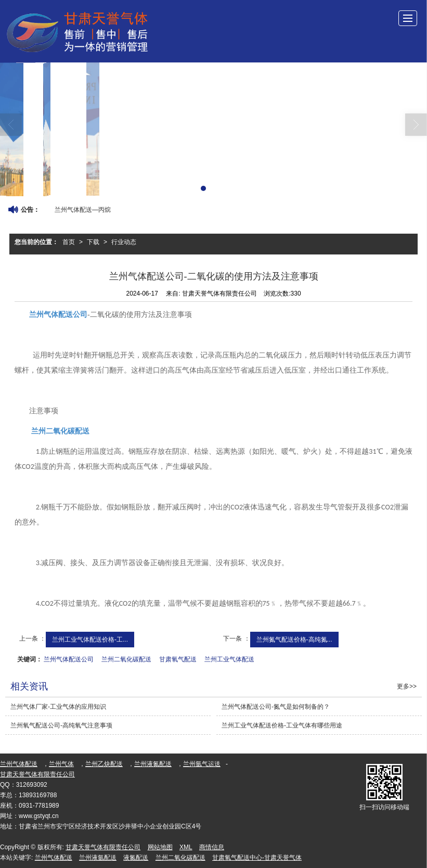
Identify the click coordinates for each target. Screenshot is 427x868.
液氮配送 (136, 858)
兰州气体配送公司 (69, 659)
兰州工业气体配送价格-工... (90, 640)
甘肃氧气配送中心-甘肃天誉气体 (257, 858)
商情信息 (212, 847)
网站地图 (160, 847)
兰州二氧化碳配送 (126, 659)
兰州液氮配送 (153, 764)
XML (186, 847)
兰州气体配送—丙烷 (83, 210)
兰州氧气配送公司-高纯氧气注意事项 (61, 725)
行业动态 (124, 242)
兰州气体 (61, 764)
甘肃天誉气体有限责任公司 (37, 774)
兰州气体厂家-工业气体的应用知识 (58, 707)
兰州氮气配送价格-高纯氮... (294, 640)
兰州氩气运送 (202, 764)
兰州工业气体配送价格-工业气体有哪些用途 (282, 725)
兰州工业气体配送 (229, 659)
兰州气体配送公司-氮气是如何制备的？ (276, 707)
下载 (93, 242)
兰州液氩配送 (98, 858)
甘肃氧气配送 (178, 659)
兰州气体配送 (19, 764)
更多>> (407, 686)
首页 (69, 242)
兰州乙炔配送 (104, 764)
